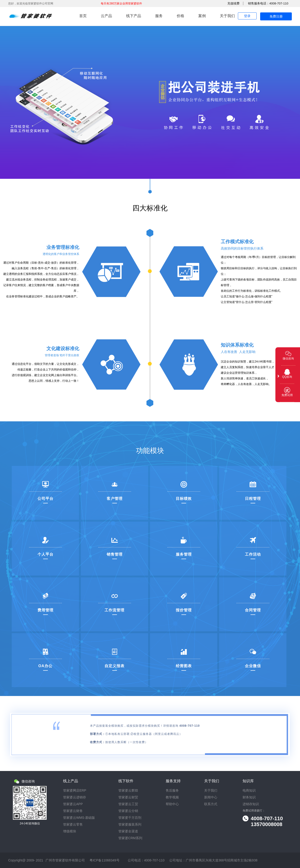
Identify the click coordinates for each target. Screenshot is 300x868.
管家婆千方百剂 (130, 818)
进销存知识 (251, 804)
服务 (159, 16)
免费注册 (276, 16)
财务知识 (249, 797)
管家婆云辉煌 (128, 791)
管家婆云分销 (128, 811)
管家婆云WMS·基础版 (79, 818)
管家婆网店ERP (75, 791)
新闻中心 (211, 797)
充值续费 (233, 3)
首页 (83, 16)
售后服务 (172, 791)
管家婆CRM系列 (130, 838)
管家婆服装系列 (130, 825)
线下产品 (134, 16)
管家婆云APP (73, 804)
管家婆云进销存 (75, 797)
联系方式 (211, 804)
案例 (202, 16)
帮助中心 (172, 804)
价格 (180, 16)
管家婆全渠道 (128, 831)
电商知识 (249, 791)
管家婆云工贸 (128, 804)
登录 (247, 16)
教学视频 (172, 797)
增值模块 (70, 831)
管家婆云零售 (73, 825)
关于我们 (227, 16)
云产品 (106, 16)
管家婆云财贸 (128, 797)
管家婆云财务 (73, 811)
